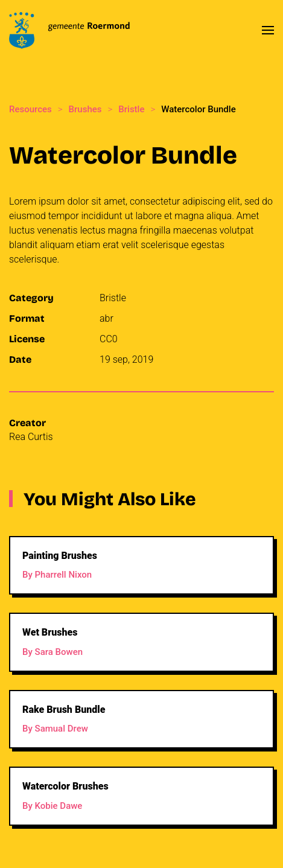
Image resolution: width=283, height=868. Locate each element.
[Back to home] (69, 30)
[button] (268, 30)
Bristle (113, 298)
